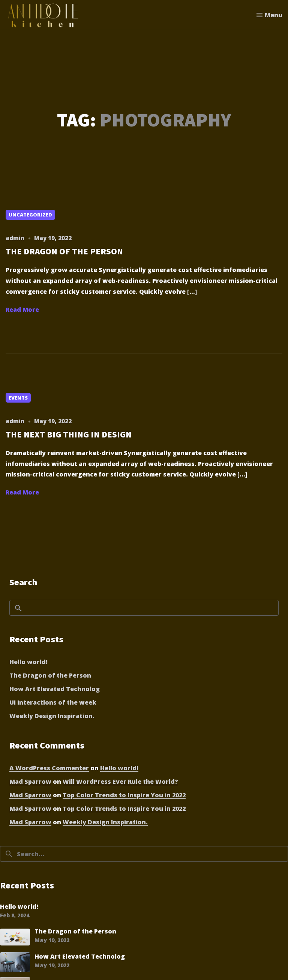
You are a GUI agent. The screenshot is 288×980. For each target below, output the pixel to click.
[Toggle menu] (269, 15)
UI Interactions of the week (53, 702)
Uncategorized (30, 215)
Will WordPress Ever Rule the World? (120, 782)
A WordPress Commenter (49, 768)
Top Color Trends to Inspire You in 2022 (124, 795)
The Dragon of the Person (50, 675)
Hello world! (28, 662)
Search (23, 582)
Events (18, 398)
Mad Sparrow (30, 782)
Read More (22, 310)
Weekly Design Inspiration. (52, 716)
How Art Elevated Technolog (55, 689)
